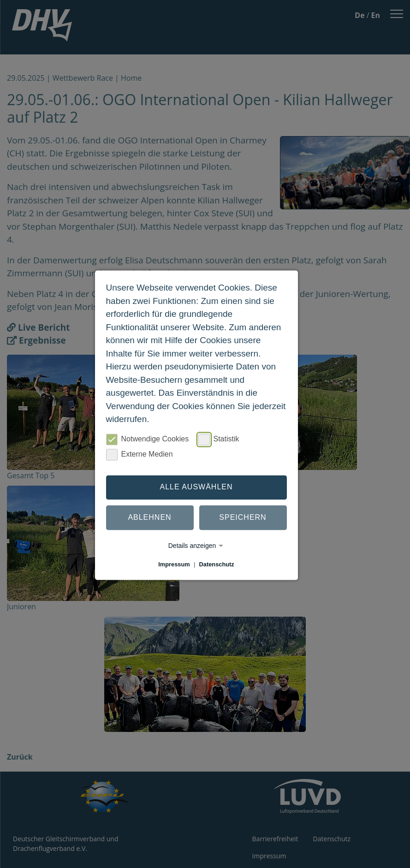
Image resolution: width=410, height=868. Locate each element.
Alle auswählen (196, 487)
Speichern (243, 518)
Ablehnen (149, 518)
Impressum (174, 564)
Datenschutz (217, 564)
